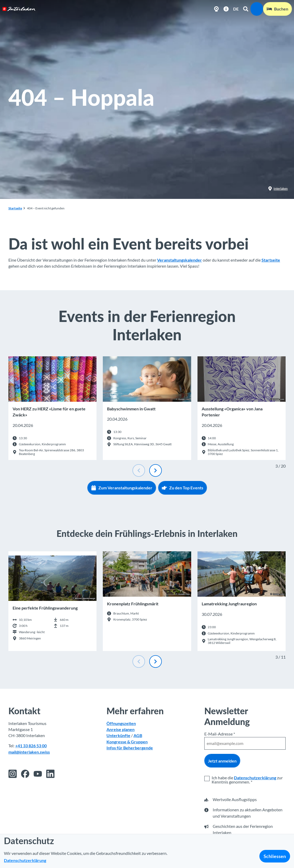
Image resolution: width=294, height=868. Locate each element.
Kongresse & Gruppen (127, 742)
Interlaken (278, 189)
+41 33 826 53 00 (31, 746)
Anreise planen (121, 729)
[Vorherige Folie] (139, 470)
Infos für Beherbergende (130, 748)
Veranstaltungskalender (180, 260)
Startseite (15, 208)
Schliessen (275, 856)
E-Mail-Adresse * (220, 734)
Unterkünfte (118, 735)
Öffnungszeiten (121, 723)
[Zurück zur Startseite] (19, 9)
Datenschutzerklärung (255, 778)
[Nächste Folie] (156, 470)
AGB (138, 735)
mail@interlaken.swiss (29, 752)
